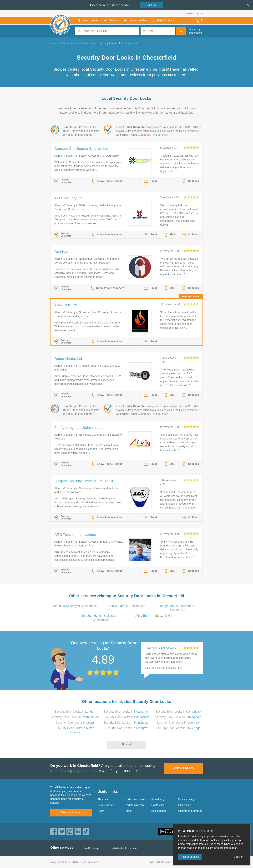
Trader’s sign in (194, 13)
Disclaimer (185, 805)
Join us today (183, 768)
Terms (128, 811)
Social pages (159, 811)
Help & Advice (106, 805)
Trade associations (135, 799)
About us (103, 799)
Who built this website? (163, 862)
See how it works (71, 812)
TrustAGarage (91, 848)
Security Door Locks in (75, 712)
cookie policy (205, 848)
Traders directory (134, 805)
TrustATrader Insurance (123, 848)
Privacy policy (186, 799)
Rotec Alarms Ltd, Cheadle (160, 648)
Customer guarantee (190, 811)
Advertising (158, 799)
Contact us (158, 805)
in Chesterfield (75, 606)
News (101, 811)
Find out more (160, 135)
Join (151, 5)
